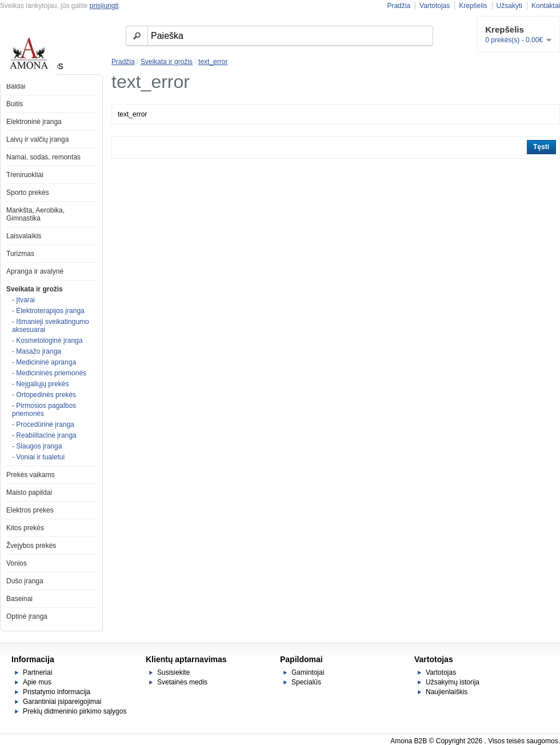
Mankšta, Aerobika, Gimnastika (35, 214)
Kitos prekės (25, 528)
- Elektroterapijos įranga (48, 311)
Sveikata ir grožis (35, 289)
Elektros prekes (30, 510)
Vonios (17, 563)
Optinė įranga (27, 616)
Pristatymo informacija (57, 692)
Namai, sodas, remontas (43, 157)
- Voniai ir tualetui (38, 457)
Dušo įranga (25, 581)
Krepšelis (473, 6)
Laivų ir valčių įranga (37, 139)
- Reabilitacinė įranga (44, 435)
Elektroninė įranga (34, 122)
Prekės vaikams (31, 475)
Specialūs (306, 682)
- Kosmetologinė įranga (47, 341)
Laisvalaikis (24, 236)
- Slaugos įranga (37, 446)
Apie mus (37, 682)
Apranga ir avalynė (35, 271)
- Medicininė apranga (44, 362)
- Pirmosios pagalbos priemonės (44, 410)
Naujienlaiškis (447, 692)
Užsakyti (509, 6)
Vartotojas (435, 6)
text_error (213, 62)
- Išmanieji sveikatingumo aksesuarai (51, 326)
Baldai (16, 86)
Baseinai (19, 599)
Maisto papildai (29, 492)
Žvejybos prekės (31, 546)
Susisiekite (173, 672)
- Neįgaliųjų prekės (40, 384)
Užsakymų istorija (453, 682)
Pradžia (399, 6)
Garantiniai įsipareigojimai (62, 702)
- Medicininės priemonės (49, 373)
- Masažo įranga (37, 351)
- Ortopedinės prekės (44, 395)
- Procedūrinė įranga (43, 424)
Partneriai (37, 672)
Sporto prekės (28, 193)
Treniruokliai (25, 175)
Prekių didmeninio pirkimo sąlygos (75, 711)
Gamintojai (308, 672)
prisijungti (104, 6)
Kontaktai (546, 6)
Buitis (15, 104)
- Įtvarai (23, 300)
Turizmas (20, 254)
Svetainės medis (182, 682)
